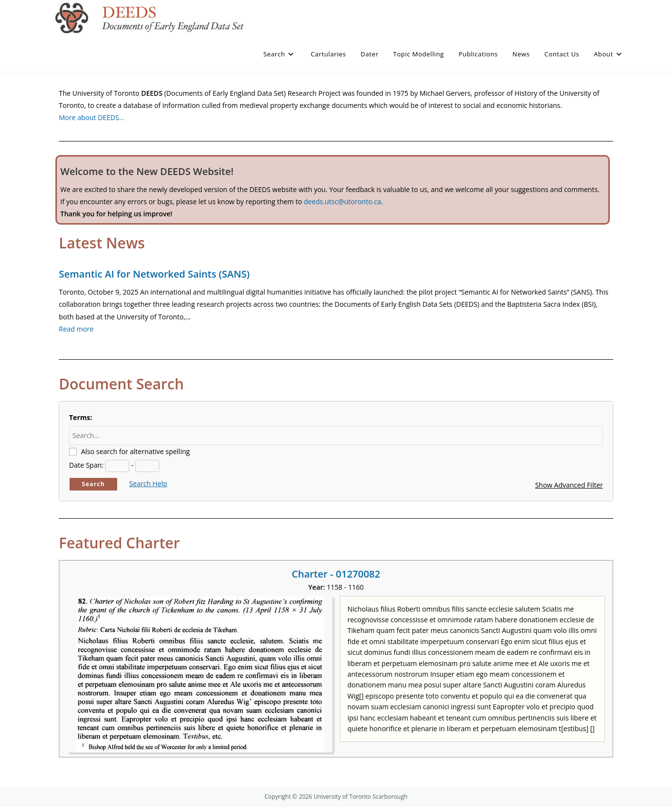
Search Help (148, 483)
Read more (76, 329)
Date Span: (86, 465)
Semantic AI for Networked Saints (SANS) (154, 274)
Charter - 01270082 (336, 574)
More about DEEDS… (92, 117)
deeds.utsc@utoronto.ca (343, 202)
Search (93, 484)
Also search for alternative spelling (136, 451)
